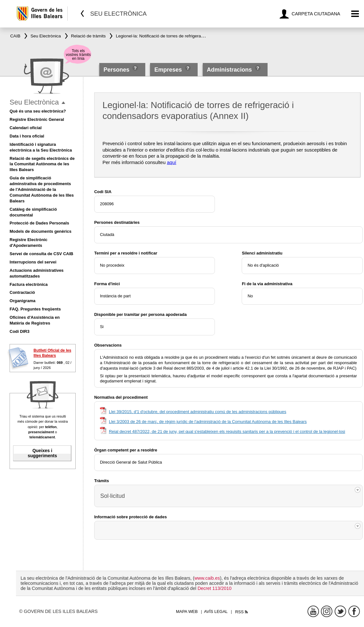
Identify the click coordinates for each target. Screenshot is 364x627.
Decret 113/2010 (215, 588)
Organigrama (23, 301)
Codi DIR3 (19, 331)
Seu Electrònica (34, 102)
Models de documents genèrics (41, 231)
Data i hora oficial (27, 136)
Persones (117, 70)
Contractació (22, 292)
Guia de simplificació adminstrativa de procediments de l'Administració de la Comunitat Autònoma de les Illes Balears (42, 189)
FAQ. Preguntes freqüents (35, 309)
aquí (172, 162)
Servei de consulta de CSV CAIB (41, 254)
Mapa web (187, 611)
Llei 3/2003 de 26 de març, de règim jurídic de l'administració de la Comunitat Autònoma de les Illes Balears (208, 422)
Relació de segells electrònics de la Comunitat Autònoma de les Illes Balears (42, 164)
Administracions (229, 70)
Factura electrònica (29, 284)
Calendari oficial (26, 128)
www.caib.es (207, 578)
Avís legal (216, 611)
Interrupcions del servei (33, 262)
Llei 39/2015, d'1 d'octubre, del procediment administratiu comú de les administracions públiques (198, 412)
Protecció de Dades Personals (39, 223)
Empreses (168, 70)
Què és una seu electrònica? (38, 111)
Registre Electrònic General (37, 119)
